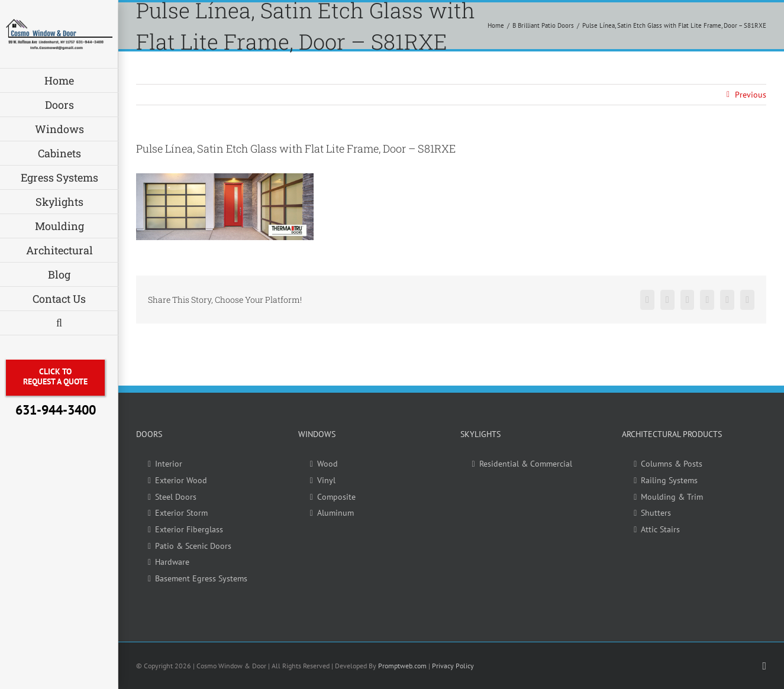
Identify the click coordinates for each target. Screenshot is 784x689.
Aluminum (335, 513)
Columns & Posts (672, 464)
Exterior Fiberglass (189, 529)
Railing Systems (669, 480)
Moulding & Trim (672, 497)
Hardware (172, 562)
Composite (336, 497)
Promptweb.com (402, 666)
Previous (751, 95)
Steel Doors (176, 497)
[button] (59, 323)
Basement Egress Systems (201, 578)
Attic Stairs (660, 529)
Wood (328, 464)
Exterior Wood (181, 480)
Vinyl (326, 480)
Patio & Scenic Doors (193, 546)
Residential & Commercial (526, 464)
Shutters (656, 513)
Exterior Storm (181, 513)
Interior (169, 464)
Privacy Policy (453, 666)
